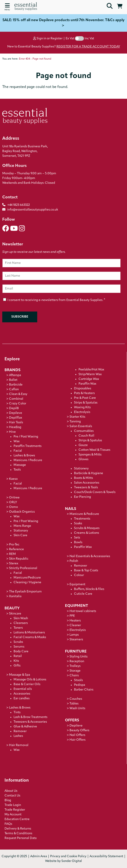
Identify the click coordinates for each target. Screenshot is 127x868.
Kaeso (13, 479)
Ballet (13, 380)
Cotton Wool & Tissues (94, 450)
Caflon (14, 389)
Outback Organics (22, 512)
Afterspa (15, 375)
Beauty (12, 608)
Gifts (17, 666)
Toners (18, 628)
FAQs (8, 824)
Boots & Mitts (83, 478)
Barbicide (16, 385)
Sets (77, 538)
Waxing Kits (82, 407)
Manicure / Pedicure (28, 460)
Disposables (83, 389)
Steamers (76, 640)
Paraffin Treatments (28, 446)
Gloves (83, 459)
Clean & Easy (18, 394)
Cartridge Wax (89, 379)
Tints (17, 712)
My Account (13, 815)
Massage (20, 465)
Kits (16, 661)
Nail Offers (77, 735)
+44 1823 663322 (18, 205)
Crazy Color (18, 404)
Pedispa (80, 685)
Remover (20, 731)
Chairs (74, 676)
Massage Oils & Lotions (30, 680)
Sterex (14, 564)
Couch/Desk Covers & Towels (95, 492)
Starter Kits (77, 417)
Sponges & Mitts (90, 455)
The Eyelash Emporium (25, 592)
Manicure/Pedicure (27, 578)
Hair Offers (77, 740)
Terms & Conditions (18, 833)
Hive (12, 432)
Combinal (16, 399)
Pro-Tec (14, 545)
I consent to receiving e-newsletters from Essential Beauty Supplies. (54, 300)
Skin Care (20, 535)
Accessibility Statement (106, 856)
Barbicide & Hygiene (89, 473)
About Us (11, 791)
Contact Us (12, 796)
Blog (8, 800)
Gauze (83, 445)
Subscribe (20, 317)
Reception (77, 661)
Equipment (77, 584)
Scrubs (18, 642)
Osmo (13, 507)
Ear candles (22, 699)
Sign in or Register (48, 39)
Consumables (84, 431)
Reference (16, 549)
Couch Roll (86, 436)
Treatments (82, 519)
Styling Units (79, 657)
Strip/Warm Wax (90, 374)
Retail (18, 656)
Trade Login (13, 805)
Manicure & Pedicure (84, 514)
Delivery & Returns (18, 829)
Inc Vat (89, 39)
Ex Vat (70, 39)
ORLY (13, 502)
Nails (71, 509)
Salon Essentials (81, 426)
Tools (17, 470)
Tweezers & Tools (86, 488)
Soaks (78, 524)
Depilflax (16, 418)
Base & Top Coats (86, 571)
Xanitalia (15, 596)
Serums (19, 647)
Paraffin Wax (87, 384)
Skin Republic (19, 559)
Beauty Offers (79, 730)
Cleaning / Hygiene (27, 582)
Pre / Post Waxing (26, 437)
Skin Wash (21, 618)
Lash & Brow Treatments (30, 717)
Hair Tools (16, 423)
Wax (17, 441)
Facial (18, 451)
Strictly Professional (23, 568)
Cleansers (21, 623)
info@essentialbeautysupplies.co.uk (30, 210)
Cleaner (75, 625)
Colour (79, 575)
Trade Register (15, 810)
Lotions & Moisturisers (29, 633)
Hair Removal (19, 745)
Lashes (18, 736)
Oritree (14, 498)
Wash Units (77, 708)
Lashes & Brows (24, 456)
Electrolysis (82, 412)
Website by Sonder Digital (63, 861)
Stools (78, 680)
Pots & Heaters (84, 393)
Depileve (16, 413)
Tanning (75, 422)
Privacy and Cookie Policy (68, 856)
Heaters (75, 621)
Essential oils (23, 689)
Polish (74, 561)
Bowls (78, 542)
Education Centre (17, 819)
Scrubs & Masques (87, 528)
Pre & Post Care (85, 398)
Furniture (76, 652)
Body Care (21, 652)
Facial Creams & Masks (30, 637)
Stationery (81, 469)
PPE (72, 616)
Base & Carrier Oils (27, 684)
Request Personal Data (21, 838)
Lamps (74, 635)
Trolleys (75, 666)
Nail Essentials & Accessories (90, 556)
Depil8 (14, 408)
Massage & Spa (20, 675)
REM (12, 554)
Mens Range (22, 526)
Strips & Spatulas (86, 403)
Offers (72, 720)
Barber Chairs (84, 690)
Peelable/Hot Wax (91, 370)
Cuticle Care (83, 594)
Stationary (21, 531)
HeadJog (15, 427)
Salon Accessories (87, 483)
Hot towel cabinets (83, 611)
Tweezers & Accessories (30, 722)
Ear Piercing (82, 497)
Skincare (15, 614)
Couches (76, 699)
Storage (75, 671)
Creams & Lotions (87, 533)
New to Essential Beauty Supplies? (64, 47)
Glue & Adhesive (25, 727)
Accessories (22, 694)
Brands (13, 370)
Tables (74, 704)
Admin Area (39, 856)
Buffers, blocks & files (89, 589)
